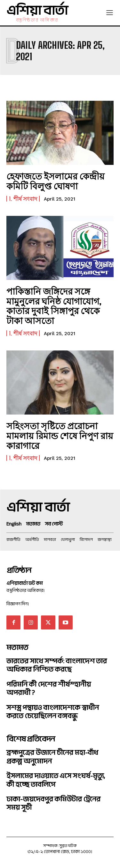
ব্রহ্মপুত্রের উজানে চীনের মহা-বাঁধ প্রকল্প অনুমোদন (52, 757)
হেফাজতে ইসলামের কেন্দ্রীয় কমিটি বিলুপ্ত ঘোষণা (56, 181)
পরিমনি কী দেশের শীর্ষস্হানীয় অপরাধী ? (49, 688)
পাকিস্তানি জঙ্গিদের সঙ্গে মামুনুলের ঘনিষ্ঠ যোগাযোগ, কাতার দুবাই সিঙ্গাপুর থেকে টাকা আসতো (54, 306)
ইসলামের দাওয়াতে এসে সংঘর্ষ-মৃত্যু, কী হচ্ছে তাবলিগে (56, 780)
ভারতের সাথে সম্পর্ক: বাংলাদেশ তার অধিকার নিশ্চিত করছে (57, 665)
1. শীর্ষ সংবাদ (23, 199)
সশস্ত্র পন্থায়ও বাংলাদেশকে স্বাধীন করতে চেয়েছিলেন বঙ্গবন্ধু (53, 712)
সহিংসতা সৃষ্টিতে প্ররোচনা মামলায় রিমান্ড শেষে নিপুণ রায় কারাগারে (60, 436)
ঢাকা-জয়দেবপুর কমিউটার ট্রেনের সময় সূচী (53, 803)
